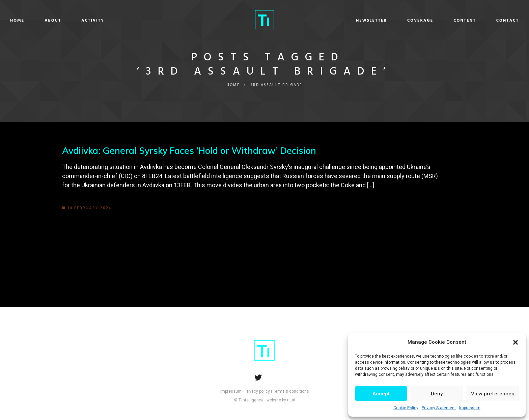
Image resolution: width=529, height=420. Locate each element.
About (115, 21)
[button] (516, 342)
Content (403, 21)
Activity (155, 21)
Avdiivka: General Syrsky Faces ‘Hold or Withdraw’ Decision (194, 150)
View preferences (493, 394)
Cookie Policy (406, 408)
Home (79, 21)
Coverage (358, 21)
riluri (291, 400)
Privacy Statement (439, 408)
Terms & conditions (291, 391)
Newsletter (309, 21)
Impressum (470, 408)
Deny (437, 394)
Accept (381, 394)
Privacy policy (257, 391)
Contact (446, 21)
